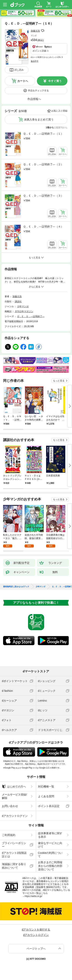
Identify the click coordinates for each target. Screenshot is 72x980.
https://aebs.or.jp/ (34, 896)
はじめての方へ (14, 786)
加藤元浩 (35, 31)
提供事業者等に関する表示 (50, 835)
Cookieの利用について (50, 855)
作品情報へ (34, 99)
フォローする (43, 31)
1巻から (50, 128)
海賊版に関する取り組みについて (14, 866)
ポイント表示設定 (49, 806)
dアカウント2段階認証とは (14, 855)
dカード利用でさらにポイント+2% (46, 57)
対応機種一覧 (46, 786)
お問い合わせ (10, 806)
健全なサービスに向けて (50, 845)
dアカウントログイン (15, 816)
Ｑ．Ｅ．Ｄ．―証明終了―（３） (43, 196)
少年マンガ (23, 306)
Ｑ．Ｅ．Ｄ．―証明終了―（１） (43, 134)
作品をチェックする (38, 91)
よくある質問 (46, 796)
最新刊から (62, 128)
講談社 (18, 301)
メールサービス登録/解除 (14, 796)
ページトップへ (36, 949)
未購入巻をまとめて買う (39, 119)
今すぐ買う (55, 81)
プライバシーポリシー (14, 845)
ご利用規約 (9, 835)
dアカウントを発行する (36, 930)
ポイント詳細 (39, 51)
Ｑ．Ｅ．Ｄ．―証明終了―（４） (43, 226)
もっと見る (59, 381)
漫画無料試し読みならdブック (16, 587)
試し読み (19, 70)
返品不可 (35, 61)
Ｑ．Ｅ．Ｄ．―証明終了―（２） (43, 164)
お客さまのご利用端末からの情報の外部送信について (50, 866)
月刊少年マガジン (24, 311)
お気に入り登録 (59, 111)
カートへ (23, 81)
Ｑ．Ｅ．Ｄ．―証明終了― (31, 316)
